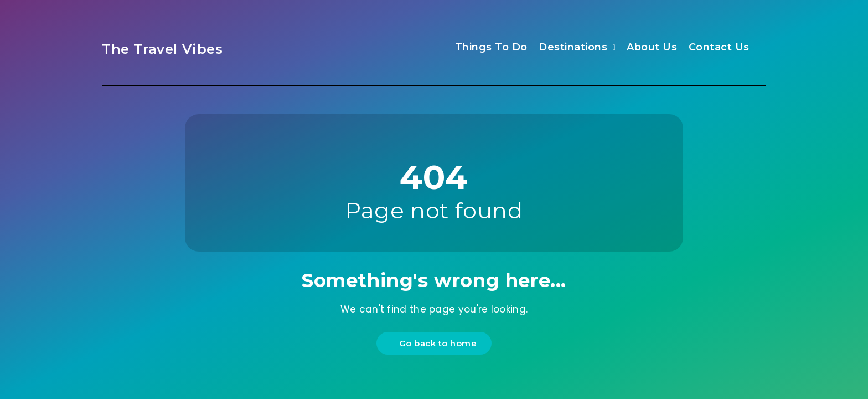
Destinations (573, 47)
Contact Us (719, 47)
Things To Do (491, 47)
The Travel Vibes (162, 49)
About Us (652, 47)
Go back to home (436, 343)
